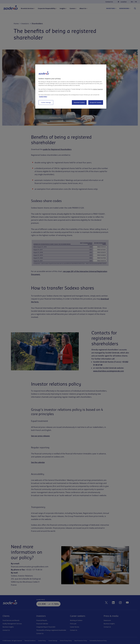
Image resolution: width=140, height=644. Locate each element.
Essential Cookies (79, 102)
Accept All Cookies (96, 102)
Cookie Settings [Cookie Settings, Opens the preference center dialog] (46, 102)
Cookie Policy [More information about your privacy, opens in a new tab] (43, 97)
